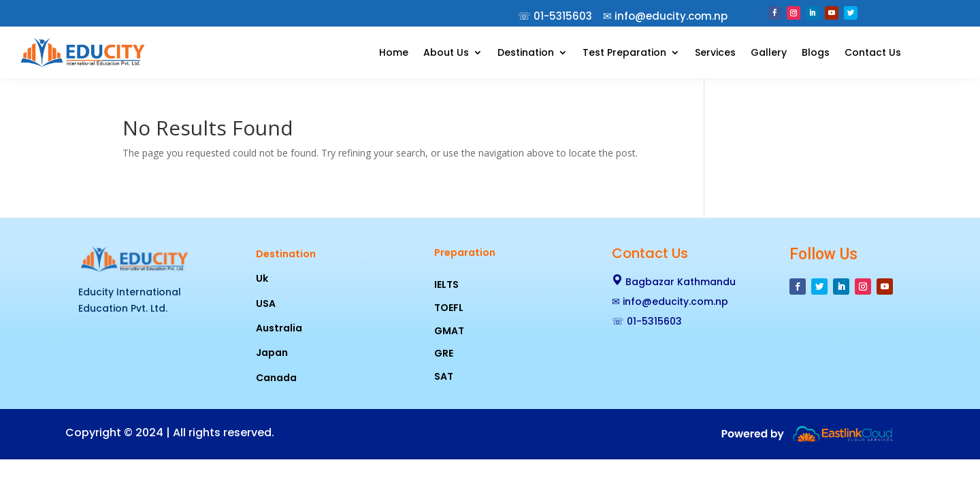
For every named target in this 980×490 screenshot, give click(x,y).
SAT (444, 376)
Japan (272, 353)
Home (394, 52)
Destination (526, 52)
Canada (276, 378)
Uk (262, 278)
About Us (446, 52)
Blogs (816, 52)
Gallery (769, 52)
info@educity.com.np (675, 301)
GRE (444, 353)
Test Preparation (624, 52)
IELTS (446, 284)
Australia (279, 328)
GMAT (449, 331)
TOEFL (449, 308)
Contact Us (873, 52)
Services (715, 52)
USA (266, 304)
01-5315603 (563, 16)
